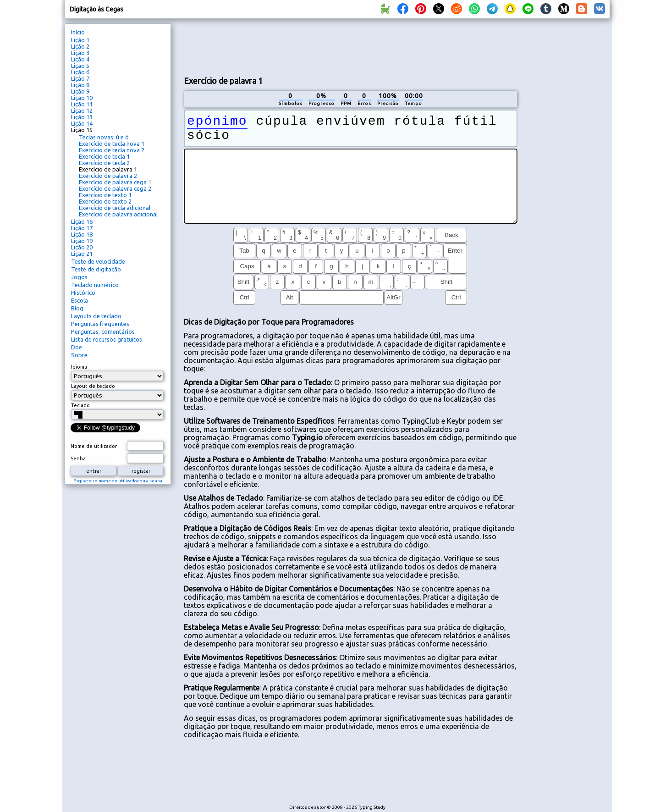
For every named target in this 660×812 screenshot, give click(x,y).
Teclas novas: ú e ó (104, 137)
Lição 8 (80, 85)
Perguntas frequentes (100, 324)
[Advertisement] (351, 46)
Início (78, 32)
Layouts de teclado (96, 316)
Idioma (79, 367)
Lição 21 (82, 254)
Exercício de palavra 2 (108, 176)
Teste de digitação (96, 269)
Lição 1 (80, 40)
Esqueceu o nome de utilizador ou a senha (118, 481)
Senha (78, 458)
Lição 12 (82, 110)
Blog (77, 308)
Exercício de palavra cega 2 (115, 188)
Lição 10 (82, 98)
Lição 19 (82, 241)
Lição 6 (80, 72)
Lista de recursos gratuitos (107, 339)
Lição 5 (80, 66)
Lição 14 (82, 123)
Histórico (83, 293)
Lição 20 (82, 247)
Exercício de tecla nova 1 (112, 144)
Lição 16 (82, 221)
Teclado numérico (95, 285)
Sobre (79, 355)
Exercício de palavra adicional (118, 214)
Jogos (79, 277)
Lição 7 (80, 78)
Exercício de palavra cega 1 (115, 182)
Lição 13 (82, 117)
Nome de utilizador (94, 446)
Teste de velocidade (98, 261)
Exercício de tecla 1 (104, 156)
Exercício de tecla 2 (104, 163)
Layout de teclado (93, 386)
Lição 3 (80, 53)
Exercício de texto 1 (105, 195)
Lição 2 (80, 46)
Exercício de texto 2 (105, 201)
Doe (77, 347)
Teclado (80, 405)
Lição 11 (82, 104)
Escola (80, 300)
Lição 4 (80, 59)
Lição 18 (82, 234)
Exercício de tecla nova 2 (112, 150)
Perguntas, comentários (103, 331)
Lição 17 (82, 228)
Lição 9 (80, 91)
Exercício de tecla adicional (115, 208)
